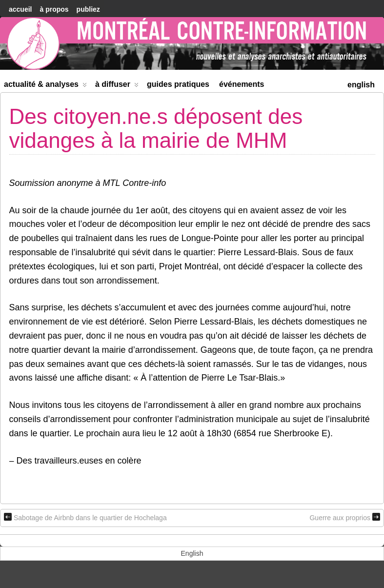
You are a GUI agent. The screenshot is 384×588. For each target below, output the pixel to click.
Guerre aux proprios (345, 517)
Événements (242, 84)
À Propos (54, 9)
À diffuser (117, 86)
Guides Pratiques (178, 84)
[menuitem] (361, 84)
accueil (20, 9)
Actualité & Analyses (45, 86)
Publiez (88, 9)
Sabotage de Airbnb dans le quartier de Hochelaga (85, 517)
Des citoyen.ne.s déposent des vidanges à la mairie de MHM (156, 128)
